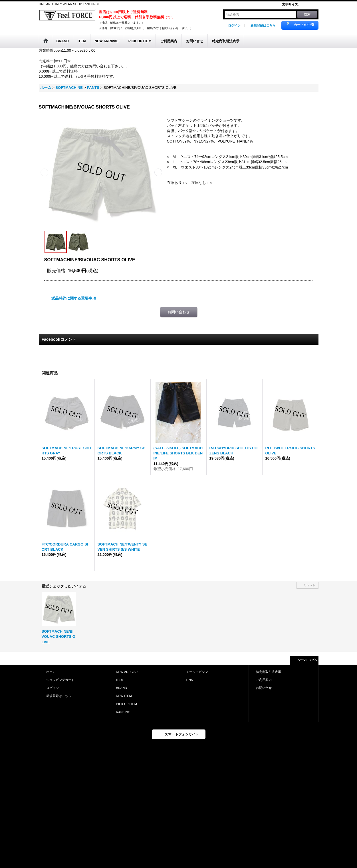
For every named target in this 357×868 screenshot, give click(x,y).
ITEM (120, 680)
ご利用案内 (264, 680)
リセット (310, 585)
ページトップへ (307, 660)
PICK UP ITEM (127, 704)
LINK (190, 680)
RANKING (123, 712)
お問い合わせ (179, 312)
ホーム (51, 672)
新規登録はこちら (263, 25)
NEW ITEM (124, 696)
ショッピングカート (60, 680)
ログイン (234, 25)
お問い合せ (264, 688)
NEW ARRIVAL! (127, 672)
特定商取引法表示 (269, 672)
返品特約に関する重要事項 (74, 298)
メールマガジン (197, 672)
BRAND (122, 688)
